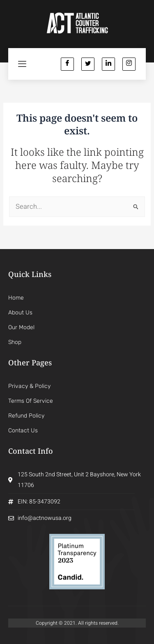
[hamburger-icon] (23, 64)
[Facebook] (67, 64)
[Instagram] (129, 64)
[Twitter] (88, 64)
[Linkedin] (108, 64)
